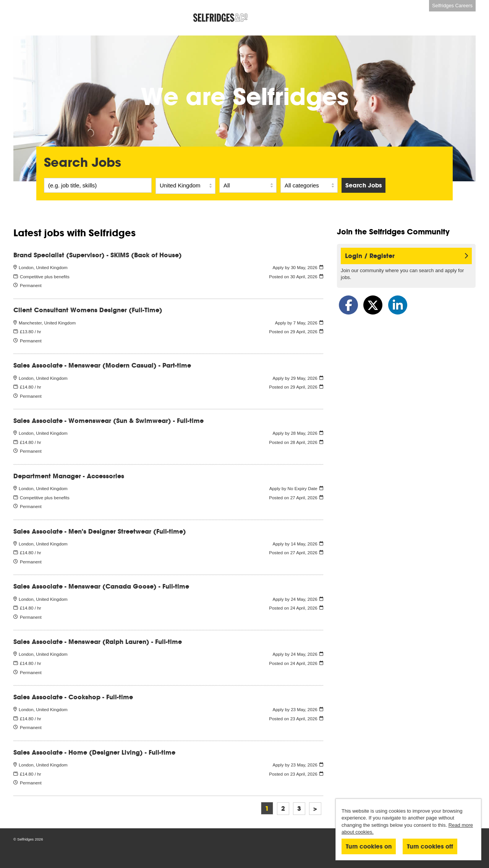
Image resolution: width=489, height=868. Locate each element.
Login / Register (406, 256)
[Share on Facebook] (348, 305)
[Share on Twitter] (373, 305)
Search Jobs (364, 185)
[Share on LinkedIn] (398, 305)
